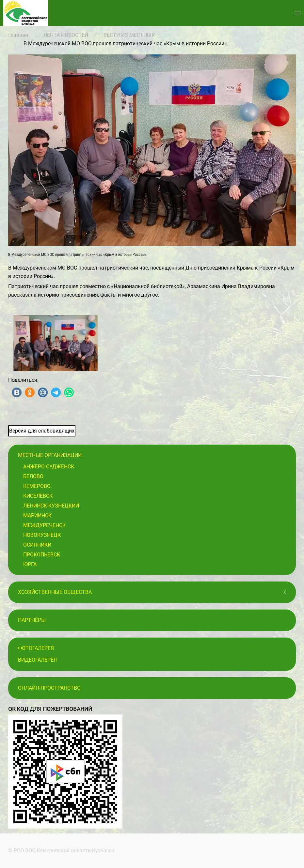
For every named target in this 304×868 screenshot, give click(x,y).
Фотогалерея (36, 648)
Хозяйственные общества (55, 592)
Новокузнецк (42, 535)
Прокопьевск (42, 555)
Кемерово (37, 486)
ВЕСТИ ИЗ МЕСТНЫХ (129, 35)
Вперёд (288, 412)
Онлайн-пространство (49, 688)
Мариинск (37, 515)
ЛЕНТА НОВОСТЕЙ (66, 35)
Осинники (37, 545)
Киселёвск (38, 496)
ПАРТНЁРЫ (32, 620)
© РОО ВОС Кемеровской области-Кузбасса (61, 851)
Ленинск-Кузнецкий (51, 506)
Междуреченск (44, 525)
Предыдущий (22, 412)
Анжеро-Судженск (49, 467)
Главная (18, 35)
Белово (33, 476)
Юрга (30, 564)
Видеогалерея (37, 660)
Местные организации (50, 455)
